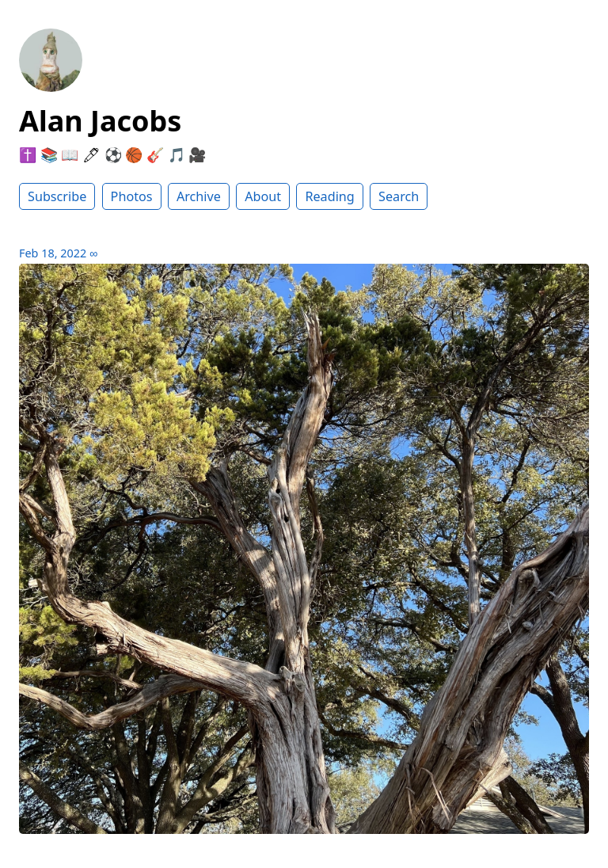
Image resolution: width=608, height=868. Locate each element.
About (263, 196)
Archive (199, 196)
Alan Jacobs (100, 121)
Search (399, 196)
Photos (132, 196)
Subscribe (57, 196)
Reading (329, 196)
